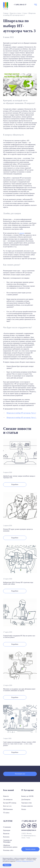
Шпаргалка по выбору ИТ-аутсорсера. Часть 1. (21, 418)
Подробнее (15, 484)
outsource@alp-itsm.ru (29, 830)
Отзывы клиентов (27, 806)
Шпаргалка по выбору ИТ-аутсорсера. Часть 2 (21, 413)
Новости (6, 796)
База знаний (8, 790)
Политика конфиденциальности (25, 861)
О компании (7, 827)
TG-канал (6, 813)
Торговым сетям (26, 803)
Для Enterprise (26, 800)
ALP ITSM (32, 62)
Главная (6, 13)
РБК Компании (8, 809)
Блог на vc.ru (7, 806)
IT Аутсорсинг (28, 790)
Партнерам (7, 830)
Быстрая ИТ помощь (10, 803)
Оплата (24, 809)
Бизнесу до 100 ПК (27, 796)
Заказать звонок (30, 849)
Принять (7, 865)
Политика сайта (8, 850)
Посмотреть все (20, 774)
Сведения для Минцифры (8, 841)
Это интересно (8, 800)
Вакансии (6, 834)
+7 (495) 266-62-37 (20, 5)
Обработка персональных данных (10, 846)
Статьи (25, 13)
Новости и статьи (15, 13)
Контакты (6, 837)
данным (22, 233)
